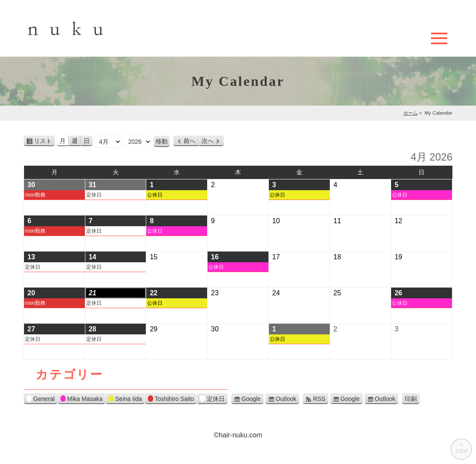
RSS (319, 399)
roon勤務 (35, 195)
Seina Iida (125, 400)
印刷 (412, 399)
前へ (190, 141)
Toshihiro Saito (171, 400)
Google (251, 399)
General (41, 400)
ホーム (411, 113)
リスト (44, 141)
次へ (208, 141)
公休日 (155, 195)
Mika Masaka (81, 400)
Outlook (286, 399)
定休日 (94, 195)
